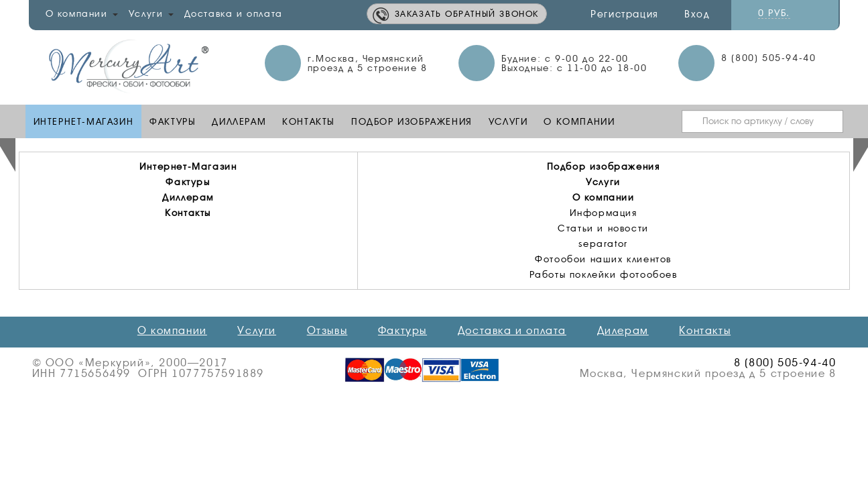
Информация (604, 213)
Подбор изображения (412, 121)
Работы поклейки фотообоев (604, 274)
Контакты (309, 121)
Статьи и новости (603, 228)
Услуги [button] (151, 13)
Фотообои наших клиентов (603, 259)
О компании (579, 121)
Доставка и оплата (234, 13)
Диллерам (239, 121)
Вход (697, 14)
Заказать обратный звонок (467, 14)
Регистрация (625, 14)
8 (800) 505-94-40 (768, 58)
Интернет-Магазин (84, 121)
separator (603, 244)
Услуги (508, 121)
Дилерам (623, 331)
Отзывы (327, 331)
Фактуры (173, 121)
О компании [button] (82, 13)
